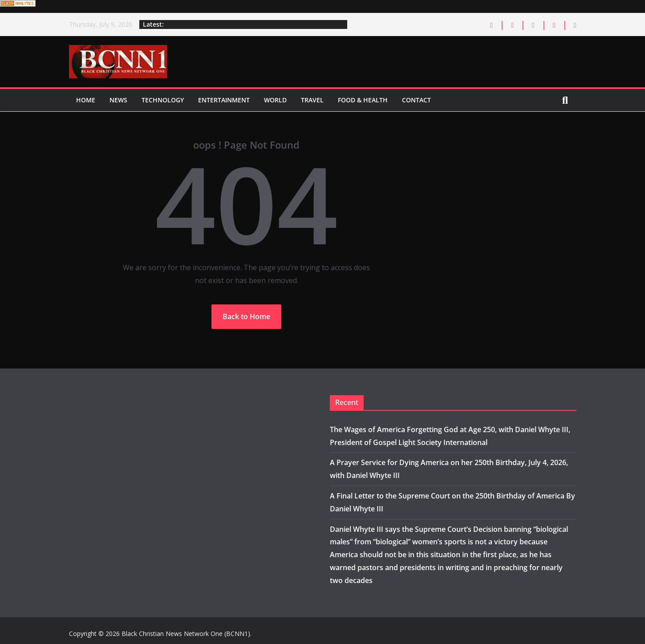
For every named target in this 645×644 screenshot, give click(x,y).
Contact (416, 100)
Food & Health (363, 100)
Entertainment (224, 100)
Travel (312, 100)
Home (86, 100)
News (118, 100)
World (275, 100)
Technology (163, 100)
